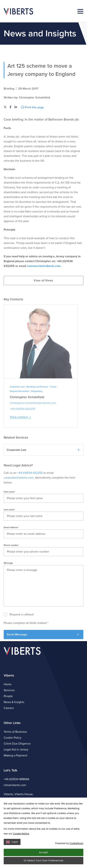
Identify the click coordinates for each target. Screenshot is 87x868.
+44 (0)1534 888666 (16, 779)
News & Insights (14, 702)
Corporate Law (17, 409)
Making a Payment (16, 755)
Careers (9, 708)
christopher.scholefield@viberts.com (33, 425)
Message (8, 585)
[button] (43, 472)
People (8, 696)
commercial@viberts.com (44, 288)
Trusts (53, 409)
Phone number (11, 567)
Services (9, 690)
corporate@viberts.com (19, 500)
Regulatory (37, 413)
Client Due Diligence (17, 744)
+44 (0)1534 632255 (23, 431)
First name (9, 514)
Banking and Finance (37, 409)
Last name (9, 532)
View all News (43, 302)
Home (8, 684)
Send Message (43, 657)
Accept (43, 852)
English (12, 842)
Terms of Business (15, 732)
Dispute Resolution (19, 413)
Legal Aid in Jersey (16, 750)
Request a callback (22, 636)
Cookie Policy (13, 738)
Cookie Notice (21, 834)
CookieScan (76, 843)
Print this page (33, 129)
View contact (20, 439)
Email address (11, 549)
